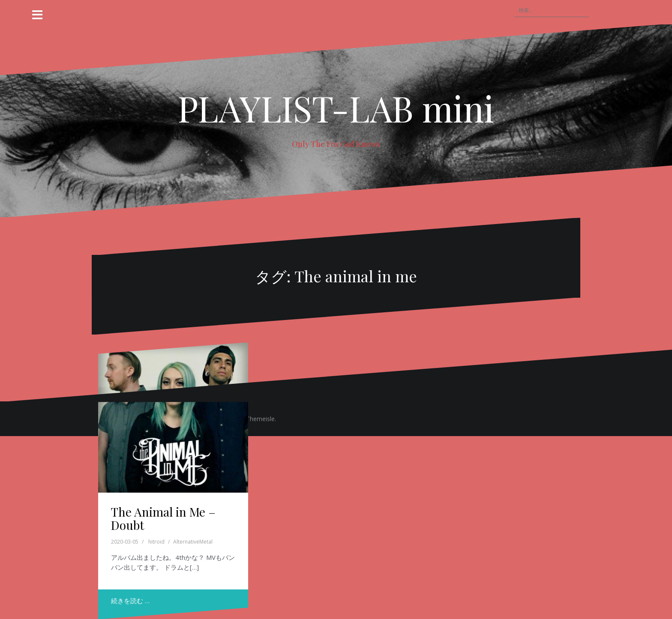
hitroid (156, 542)
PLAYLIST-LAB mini (336, 108)
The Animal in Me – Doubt (163, 518)
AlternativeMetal (193, 542)
